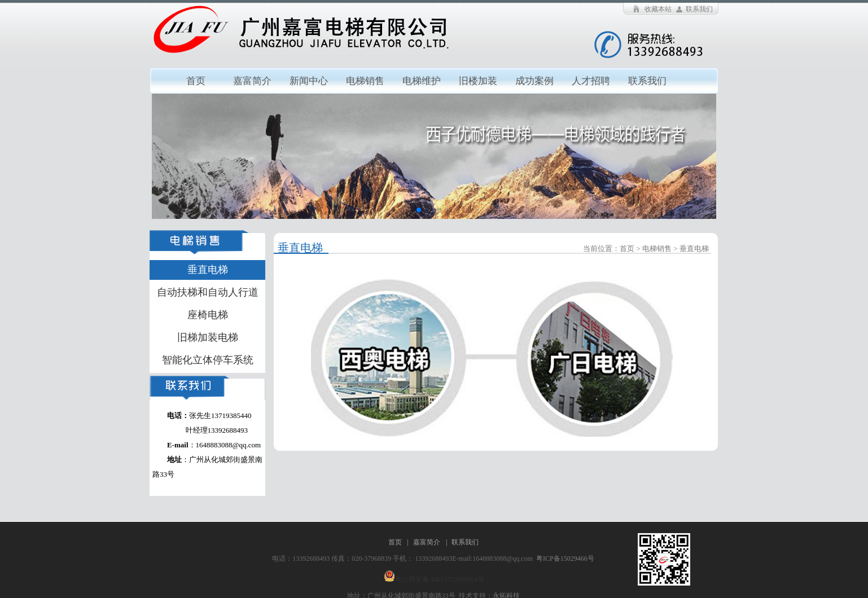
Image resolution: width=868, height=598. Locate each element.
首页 (196, 81)
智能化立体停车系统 (208, 360)
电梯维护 (422, 81)
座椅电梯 (208, 315)
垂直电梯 (208, 270)
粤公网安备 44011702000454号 (440, 579)
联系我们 (699, 9)
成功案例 (534, 81)
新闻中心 (309, 81)
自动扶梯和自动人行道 (208, 292)
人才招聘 (591, 81)
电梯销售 (365, 81)
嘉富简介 (252, 81)
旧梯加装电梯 (208, 337)
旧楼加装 (478, 81)
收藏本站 (658, 9)
